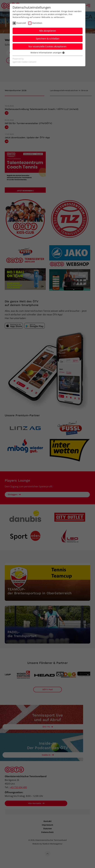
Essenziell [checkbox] (21, 23)
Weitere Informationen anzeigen (47, 53)
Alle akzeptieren (48, 31)
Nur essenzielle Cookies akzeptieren (47, 46)
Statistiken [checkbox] (37, 23)
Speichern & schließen (48, 39)
